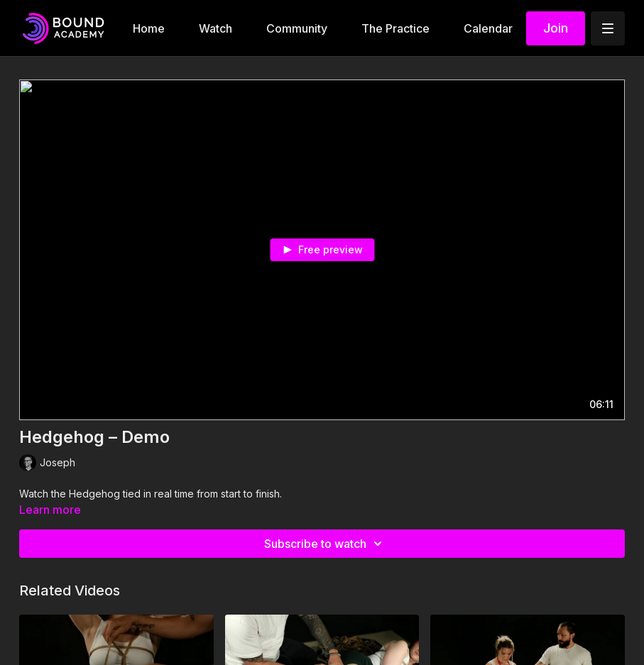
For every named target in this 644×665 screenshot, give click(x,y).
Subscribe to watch (325, 544)
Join (556, 28)
